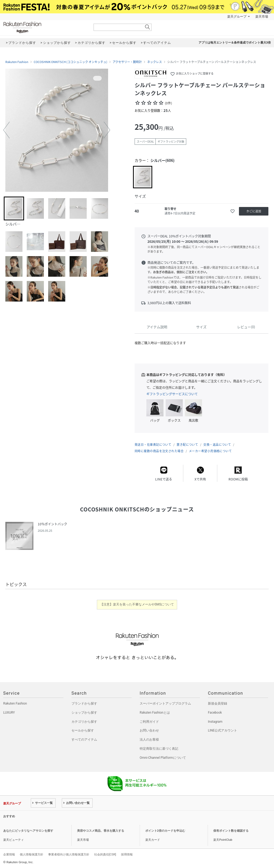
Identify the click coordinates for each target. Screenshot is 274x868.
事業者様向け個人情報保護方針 (69, 854)
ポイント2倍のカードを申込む (165, 831)
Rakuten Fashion (45, 27)
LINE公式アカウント (222, 730)
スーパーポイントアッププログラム (165, 703)
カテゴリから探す (84, 722)
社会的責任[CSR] (105, 854)
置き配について (187, 445)
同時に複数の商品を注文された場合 (159, 451)
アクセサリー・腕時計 (127, 62)
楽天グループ (237, 17)
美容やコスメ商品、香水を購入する (101, 831)
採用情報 (127, 854)
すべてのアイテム (84, 740)
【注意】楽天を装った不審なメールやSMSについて (137, 604)
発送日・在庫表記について (153, 445)
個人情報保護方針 (32, 854)
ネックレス (155, 62)
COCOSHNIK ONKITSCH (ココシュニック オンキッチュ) (71, 62)
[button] (6, 130)
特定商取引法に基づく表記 (159, 749)
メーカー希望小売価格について (210, 451)
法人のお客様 (149, 740)
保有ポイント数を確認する (231, 831)
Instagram (215, 722)
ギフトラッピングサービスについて (172, 394)
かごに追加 (254, 211)
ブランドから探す (84, 703)
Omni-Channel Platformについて (163, 758)
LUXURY (9, 713)
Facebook (215, 713)
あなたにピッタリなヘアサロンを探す (28, 831)
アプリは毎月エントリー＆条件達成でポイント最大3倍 (235, 43)
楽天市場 (262, 17)
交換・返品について (217, 445)
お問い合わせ (149, 730)
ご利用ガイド (149, 722)
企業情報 (9, 854)
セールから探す (83, 730)
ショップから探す (84, 713)
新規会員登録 (218, 703)
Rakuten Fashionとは (155, 713)
